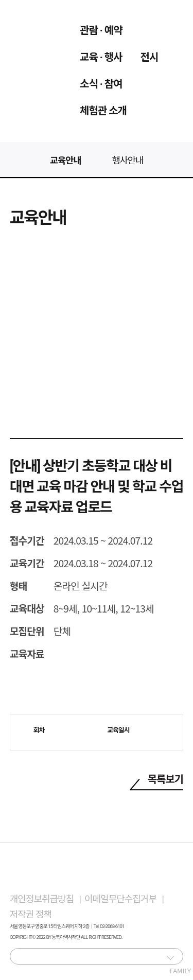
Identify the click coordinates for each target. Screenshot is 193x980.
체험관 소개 (103, 111)
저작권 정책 (31, 914)
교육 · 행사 (101, 57)
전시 (150, 57)
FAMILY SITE (174, 959)
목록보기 (166, 779)
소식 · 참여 (101, 84)
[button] (170, 957)
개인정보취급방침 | (47, 899)
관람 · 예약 (101, 30)
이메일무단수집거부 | (126, 899)
